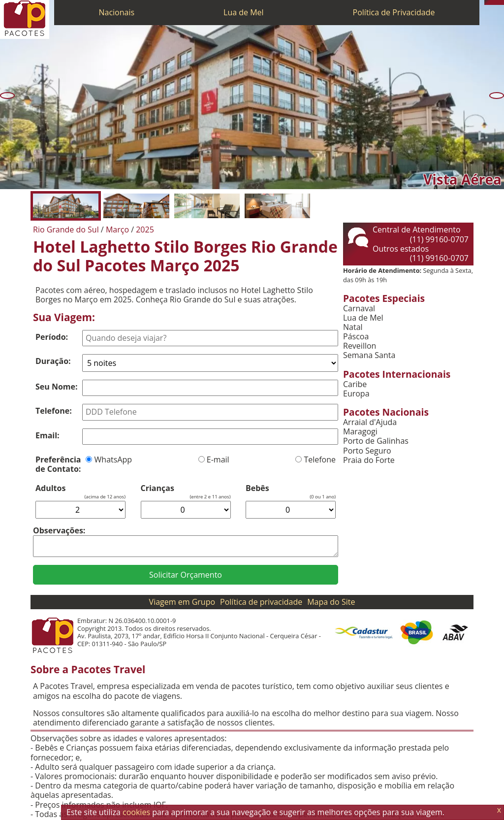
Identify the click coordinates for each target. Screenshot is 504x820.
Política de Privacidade (394, 12)
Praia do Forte (369, 460)
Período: (52, 337)
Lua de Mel (244, 12)
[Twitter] (497, 2)
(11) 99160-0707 (439, 239)
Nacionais (116, 12)
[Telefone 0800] (487, 2)
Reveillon (360, 346)
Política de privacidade (261, 602)
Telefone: (54, 411)
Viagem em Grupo (182, 602)
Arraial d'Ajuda (370, 422)
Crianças (157, 488)
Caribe (355, 384)
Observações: (59, 530)
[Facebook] (502, 2)
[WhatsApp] (492, 2)
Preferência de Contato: (58, 464)
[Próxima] (497, 96)
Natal (353, 327)
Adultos (50, 488)
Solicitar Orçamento (186, 575)
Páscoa (356, 337)
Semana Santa (369, 355)
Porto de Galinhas (376, 441)
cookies (136, 812)
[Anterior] (7, 96)
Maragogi (360, 432)
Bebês (257, 488)
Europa (356, 394)
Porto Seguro (367, 451)
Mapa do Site (331, 602)
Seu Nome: (57, 387)
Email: (47, 435)
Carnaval (359, 309)
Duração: (53, 361)
